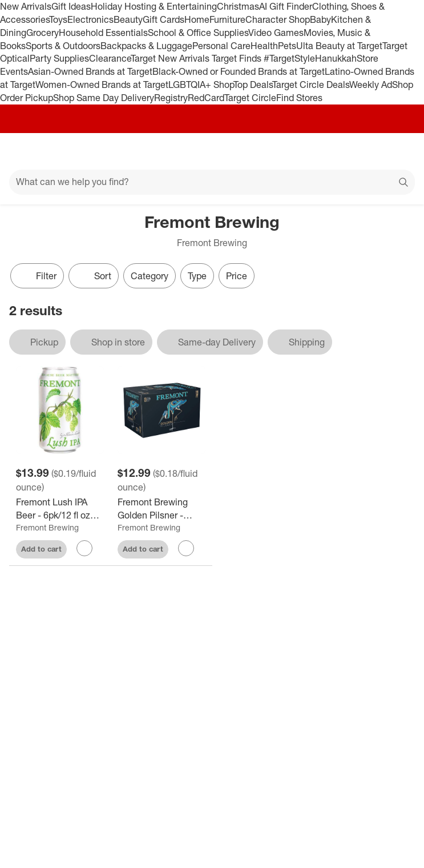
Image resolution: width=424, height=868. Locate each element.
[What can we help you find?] (212, 182)
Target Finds (238, 58)
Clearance (110, 58)
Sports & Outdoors (63, 46)
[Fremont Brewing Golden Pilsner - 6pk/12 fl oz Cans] (161, 509)
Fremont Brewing (47, 527)
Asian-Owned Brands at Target (90, 71)
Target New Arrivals (171, 58)
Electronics (90, 19)
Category (150, 276)
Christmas (238, 6)
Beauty (128, 19)
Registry (171, 98)
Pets (287, 46)
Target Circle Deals (311, 85)
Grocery (43, 33)
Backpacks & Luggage (146, 46)
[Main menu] (24, 151)
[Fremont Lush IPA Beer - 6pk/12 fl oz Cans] (60, 509)
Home (197, 19)
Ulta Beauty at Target (339, 46)
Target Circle (250, 98)
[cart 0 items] (400, 151)
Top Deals (253, 85)
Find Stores (299, 98)
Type (197, 276)
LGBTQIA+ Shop (201, 85)
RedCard (206, 98)
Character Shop (278, 19)
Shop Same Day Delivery (104, 98)
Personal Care (221, 46)
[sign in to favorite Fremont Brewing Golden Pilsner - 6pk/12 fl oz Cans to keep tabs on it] (186, 548)
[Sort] (94, 276)
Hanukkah (336, 58)
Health (264, 46)
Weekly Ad (371, 85)
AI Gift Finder (286, 6)
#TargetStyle (289, 58)
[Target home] (212, 151)
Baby (320, 19)
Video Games (276, 33)
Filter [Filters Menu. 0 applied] (37, 276)
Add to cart (41, 549)
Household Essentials (103, 33)
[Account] (370, 151)
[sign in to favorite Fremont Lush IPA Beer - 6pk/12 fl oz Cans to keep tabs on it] (84, 548)
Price (237, 276)
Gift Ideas (71, 6)
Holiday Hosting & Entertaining (154, 6)
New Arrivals (26, 6)
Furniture (227, 19)
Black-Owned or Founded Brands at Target (239, 71)
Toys (58, 19)
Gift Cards (163, 19)
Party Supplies (59, 58)
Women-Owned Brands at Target (102, 85)
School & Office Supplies (198, 33)
